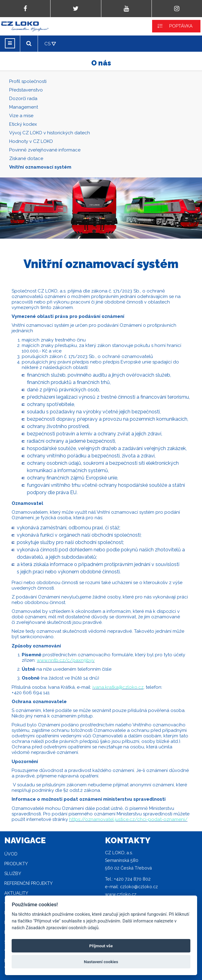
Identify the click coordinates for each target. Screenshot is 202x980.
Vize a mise (21, 116)
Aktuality (16, 893)
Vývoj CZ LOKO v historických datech (50, 133)
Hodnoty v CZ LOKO (31, 141)
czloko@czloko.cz (139, 887)
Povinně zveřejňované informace (45, 150)
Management (24, 107)
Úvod (11, 854)
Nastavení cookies (101, 962)
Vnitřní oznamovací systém (40, 167)
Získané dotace (26, 158)
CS (47, 44)
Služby (13, 874)
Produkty (16, 864)
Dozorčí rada (23, 99)
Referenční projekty (28, 883)
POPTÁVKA (181, 26)
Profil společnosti (28, 81)
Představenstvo (26, 90)
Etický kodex (23, 124)
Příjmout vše (101, 946)
